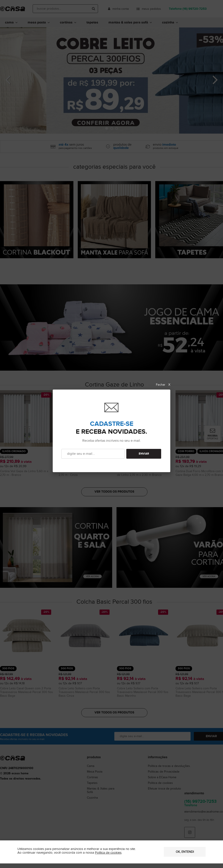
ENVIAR (144, 454)
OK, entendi (185, 852)
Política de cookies (108, 853)
